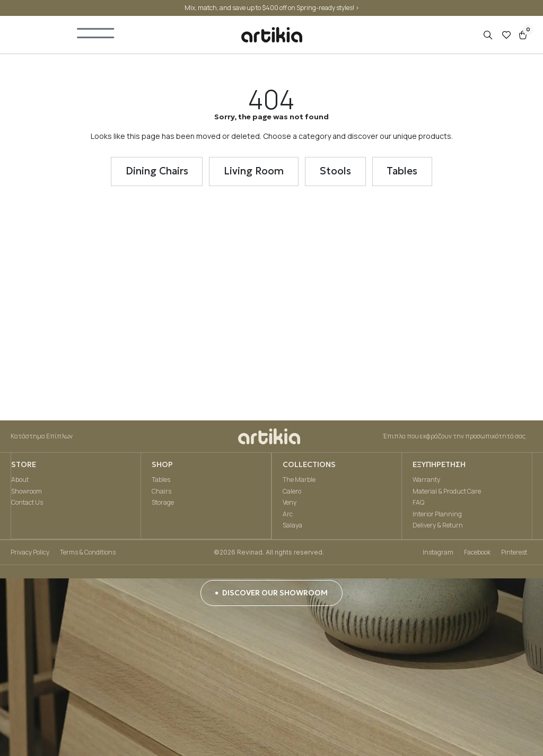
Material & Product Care (447, 493)
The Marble (299, 481)
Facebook (477, 554)
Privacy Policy (30, 554)
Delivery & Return (438, 527)
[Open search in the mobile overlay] (489, 36)
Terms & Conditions (88, 554)
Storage (163, 504)
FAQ (418, 504)
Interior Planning (437, 516)
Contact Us (27, 504)
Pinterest (514, 554)
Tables (161, 481)
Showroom (26, 493)
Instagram (438, 554)
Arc (287, 516)
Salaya (292, 527)
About (19, 481)
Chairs (161, 493)
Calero (291, 493)
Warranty (426, 481)
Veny (289, 504)
